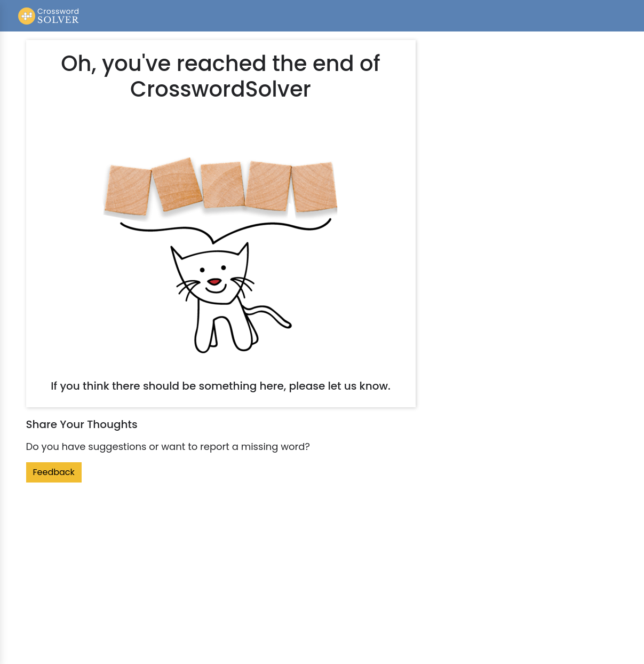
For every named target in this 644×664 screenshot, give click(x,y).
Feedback (54, 472)
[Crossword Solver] (49, 16)
